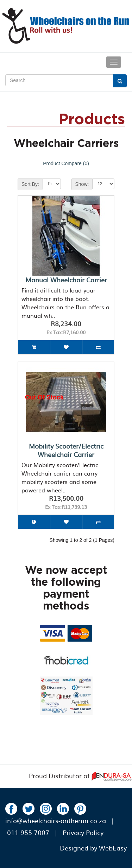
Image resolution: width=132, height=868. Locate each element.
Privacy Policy (83, 832)
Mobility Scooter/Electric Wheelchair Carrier (66, 450)
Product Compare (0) (66, 163)
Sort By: (30, 184)
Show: (82, 184)
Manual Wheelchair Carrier (66, 280)
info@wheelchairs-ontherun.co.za (56, 820)
